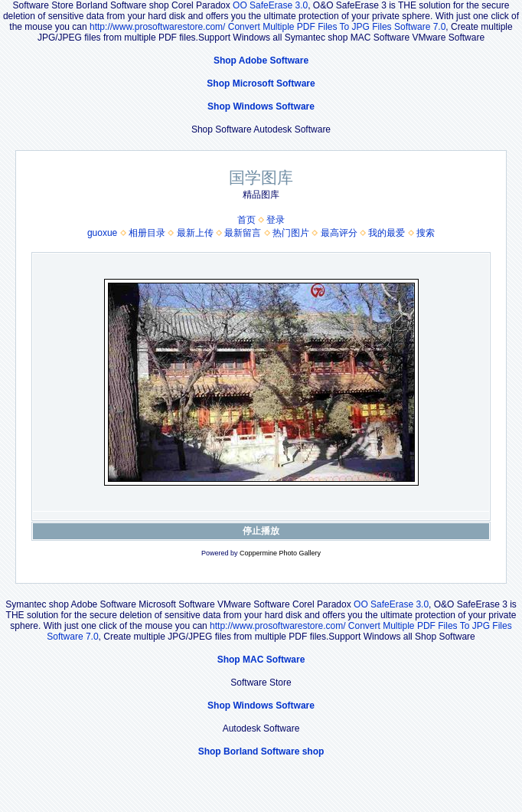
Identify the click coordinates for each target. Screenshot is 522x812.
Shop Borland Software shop (261, 751)
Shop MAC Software (261, 660)
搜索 (426, 233)
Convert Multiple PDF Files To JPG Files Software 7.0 (337, 27)
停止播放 (261, 531)
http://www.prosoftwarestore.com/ (157, 27)
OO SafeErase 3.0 (270, 5)
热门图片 (291, 233)
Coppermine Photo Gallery (280, 553)
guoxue (102, 233)
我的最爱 (387, 233)
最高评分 (339, 233)
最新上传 (195, 233)
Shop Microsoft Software (261, 83)
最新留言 (243, 233)
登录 (276, 220)
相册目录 (147, 233)
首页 (246, 220)
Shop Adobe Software (261, 61)
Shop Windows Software (261, 106)
